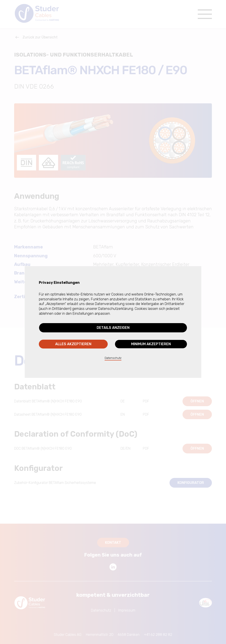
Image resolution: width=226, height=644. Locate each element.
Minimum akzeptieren (151, 344)
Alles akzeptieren (73, 344)
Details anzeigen (113, 328)
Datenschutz (113, 358)
